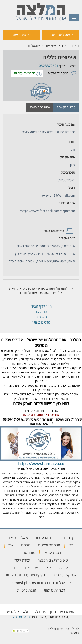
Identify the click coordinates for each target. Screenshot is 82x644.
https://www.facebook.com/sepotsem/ (47, 211)
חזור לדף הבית (41, 306)
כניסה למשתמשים (60, 35)
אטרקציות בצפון (57, 568)
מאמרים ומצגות (49, 545)
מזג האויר (28, 552)
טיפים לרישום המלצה (53, 560)
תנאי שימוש (21, 617)
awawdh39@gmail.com (58, 195)
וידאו (71, 545)
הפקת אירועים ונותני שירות (25, 575)
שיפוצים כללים (60, 57)
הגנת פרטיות (27, 590)
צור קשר (41, 312)
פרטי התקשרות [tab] (66, 107)
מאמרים (41, 317)
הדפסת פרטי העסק (54, 231)
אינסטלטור (34, 46)
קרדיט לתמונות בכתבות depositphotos (41, 583)
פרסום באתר (41, 322)
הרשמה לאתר (22, 35)
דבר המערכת (45, 538)
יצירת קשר (22, 560)
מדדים (26, 545)
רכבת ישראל (52, 552)
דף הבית (74, 46)
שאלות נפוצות (18, 538)
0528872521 (49, 66)
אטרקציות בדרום (65, 575)
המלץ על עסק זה (25, 73)
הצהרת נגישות (54, 590)
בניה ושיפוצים (54, 46)
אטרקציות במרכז (26, 568)
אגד (11, 545)
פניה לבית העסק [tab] (40, 107)
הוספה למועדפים (58, 73)
